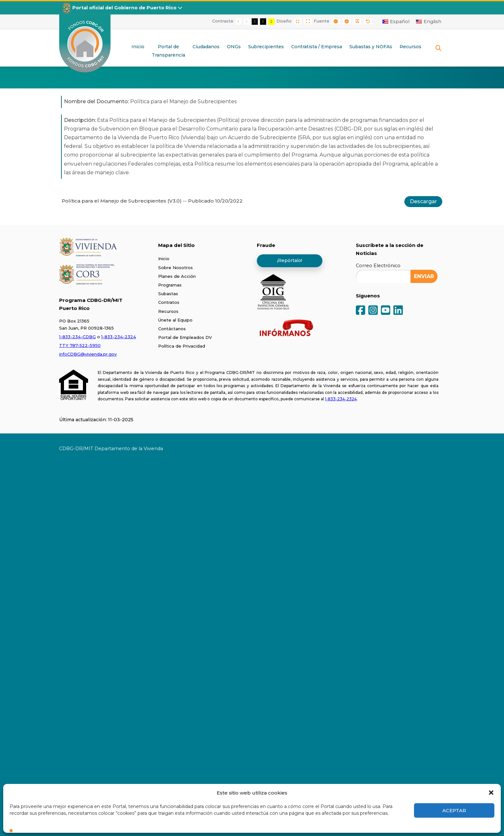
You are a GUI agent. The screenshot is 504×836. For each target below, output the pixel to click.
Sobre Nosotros (175, 268)
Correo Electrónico (378, 266)
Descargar (423, 201)
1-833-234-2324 (119, 337)
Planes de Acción (177, 276)
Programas (170, 285)
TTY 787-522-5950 (80, 345)
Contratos (169, 302)
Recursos (168, 311)
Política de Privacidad (182, 346)
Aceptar (454, 810)
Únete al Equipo (175, 320)
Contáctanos (172, 329)
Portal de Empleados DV (185, 337)
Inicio (164, 259)
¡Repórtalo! (290, 260)
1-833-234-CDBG (77, 337)
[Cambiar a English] (429, 22)
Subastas (168, 294)
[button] (491, 793)
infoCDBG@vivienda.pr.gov (88, 354)
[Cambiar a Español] (396, 22)
